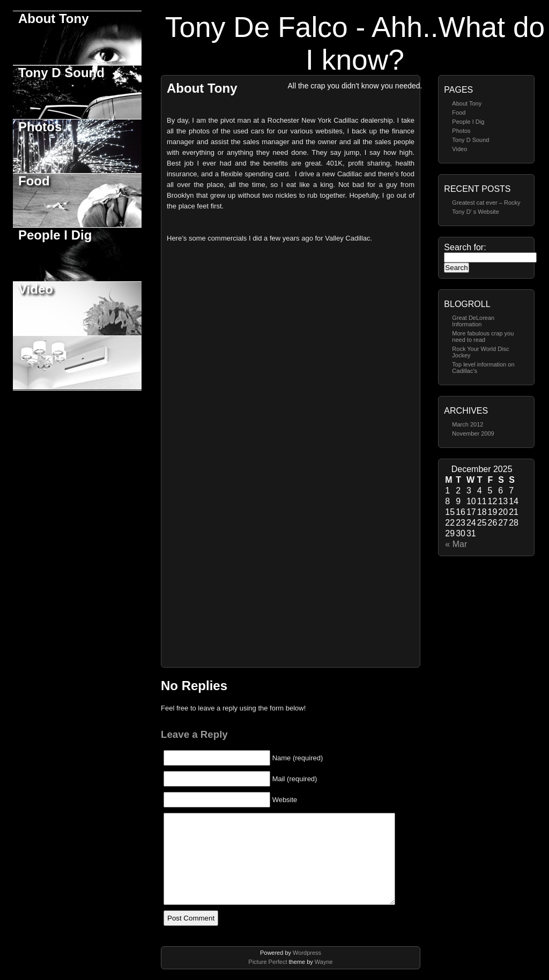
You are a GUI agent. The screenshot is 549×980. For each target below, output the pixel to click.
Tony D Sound (61, 73)
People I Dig (55, 235)
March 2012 (468, 424)
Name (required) (298, 758)
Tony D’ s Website (475, 212)
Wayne (324, 962)
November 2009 (473, 433)
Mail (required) (295, 779)
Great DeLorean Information (473, 321)
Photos (40, 127)
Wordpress (307, 953)
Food (34, 181)
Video (36, 289)
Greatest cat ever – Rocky (486, 203)
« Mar (456, 544)
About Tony (54, 18)
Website (285, 800)
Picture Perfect (268, 962)
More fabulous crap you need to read (483, 336)
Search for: (465, 247)
